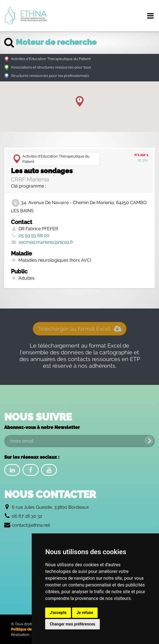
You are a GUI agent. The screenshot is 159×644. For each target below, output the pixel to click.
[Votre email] (79, 441)
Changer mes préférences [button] (72, 624)
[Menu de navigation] (150, 16)
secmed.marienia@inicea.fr (46, 242)
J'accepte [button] (58, 613)
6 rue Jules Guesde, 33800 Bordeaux (50, 507)
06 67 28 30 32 (27, 516)
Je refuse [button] (85, 613)
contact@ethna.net (31, 525)
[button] (80, 101)
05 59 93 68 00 (34, 235)
